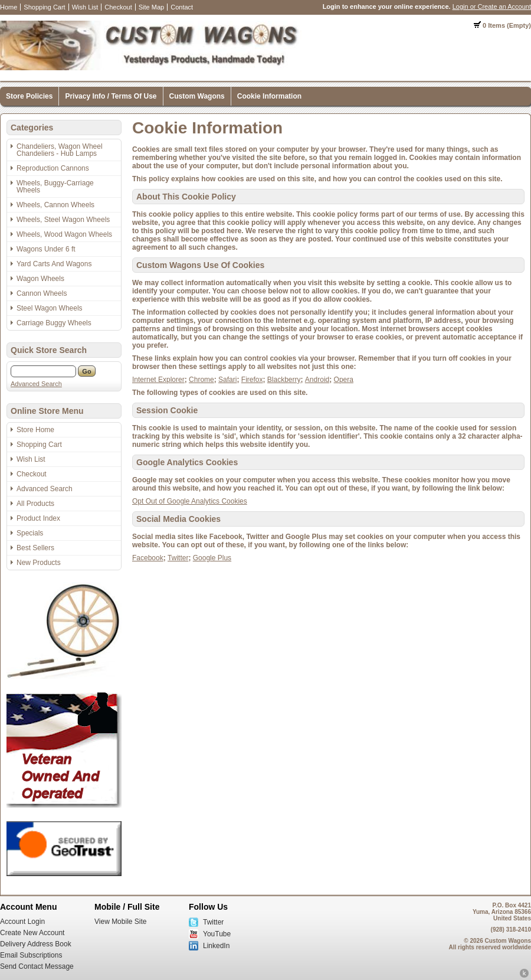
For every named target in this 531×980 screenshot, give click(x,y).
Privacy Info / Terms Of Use (111, 96)
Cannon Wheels (42, 293)
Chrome (201, 380)
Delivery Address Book (36, 944)
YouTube (217, 934)
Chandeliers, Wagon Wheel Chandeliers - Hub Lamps (60, 150)
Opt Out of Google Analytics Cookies (190, 501)
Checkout (118, 7)
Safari (227, 380)
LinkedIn (216, 946)
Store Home (35, 430)
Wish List (85, 7)
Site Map (151, 7)
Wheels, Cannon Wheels (55, 205)
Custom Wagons (197, 96)
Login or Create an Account (492, 6)
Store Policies (29, 96)
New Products (39, 563)
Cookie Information (269, 96)
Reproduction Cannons (53, 168)
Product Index (38, 518)
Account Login (22, 922)
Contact (182, 7)
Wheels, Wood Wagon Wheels (64, 234)
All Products (35, 504)
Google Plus (212, 558)
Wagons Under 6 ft (46, 249)
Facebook (148, 558)
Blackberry (284, 380)
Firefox (252, 380)
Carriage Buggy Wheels (54, 323)
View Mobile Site (121, 922)
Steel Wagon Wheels (50, 308)
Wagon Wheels (40, 279)
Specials (30, 533)
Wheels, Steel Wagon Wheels (63, 220)
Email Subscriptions (31, 955)
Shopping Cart (44, 7)
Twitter (178, 558)
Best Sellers (35, 548)
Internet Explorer (158, 380)
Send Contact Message (37, 966)
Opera (344, 380)
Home (9, 7)
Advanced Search (36, 384)
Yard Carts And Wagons (54, 264)
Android (317, 380)
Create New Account (32, 933)
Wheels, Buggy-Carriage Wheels (55, 187)
